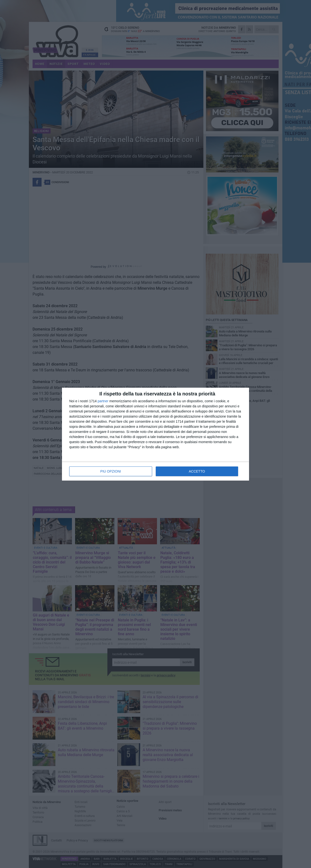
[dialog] (155, 434)
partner (103, 401)
